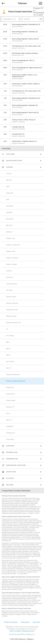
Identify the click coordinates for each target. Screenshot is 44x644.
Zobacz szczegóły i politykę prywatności (22, 631)
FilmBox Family (11, 316)
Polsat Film (10, 387)
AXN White (10, 219)
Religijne (10, 485)
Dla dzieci (10, 478)
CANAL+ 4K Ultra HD (13, 245)
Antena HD (10, 193)
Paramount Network (13, 375)
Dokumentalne (12, 459)
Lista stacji (36, 622)
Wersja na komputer (11, 622)
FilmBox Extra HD (12, 310)
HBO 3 (8, 355)
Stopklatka (10, 426)
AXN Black (10, 206)
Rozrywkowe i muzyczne (16, 465)
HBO (8, 342)
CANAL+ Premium (12, 258)
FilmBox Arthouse (12, 303)
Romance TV (10, 407)
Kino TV (9, 368)
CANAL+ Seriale (11, 264)
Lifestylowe (11, 472)
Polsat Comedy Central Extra (16, 381)
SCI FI (8, 413)
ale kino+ (9, 180)
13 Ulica (9, 174)
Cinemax (9, 271)
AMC (8, 187)
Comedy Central (11, 284)
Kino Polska (10, 362)
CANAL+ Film (11, 251)
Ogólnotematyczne (14, 161)
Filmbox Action (11, 297)
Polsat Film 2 (10, 394)
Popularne (10, 154)
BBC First (9, 225)
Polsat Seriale (11, 400)
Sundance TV (11, 433)
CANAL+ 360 (10, 238)
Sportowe (10, 446)
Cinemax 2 (10, 277)
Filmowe (9, 167)
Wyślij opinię (25, 622)
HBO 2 (8, 349)
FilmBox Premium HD (13, 323)
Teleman (22, 3)
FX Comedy (10, 336)
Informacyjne (12, 452)
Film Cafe (9, 290)
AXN (8, 199)
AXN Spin (9, 212)
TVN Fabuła (10, 439)
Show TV (9, 420)
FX (7, 329)
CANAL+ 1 (10, 232)
